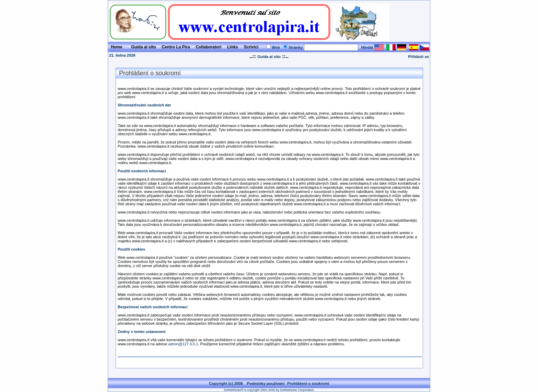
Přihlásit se (419, 57)
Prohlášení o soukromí (308, 383)
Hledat (367, 47)
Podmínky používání (266, 383)
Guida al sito (269, 57)
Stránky (296, 47)
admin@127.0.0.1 (183, 344)
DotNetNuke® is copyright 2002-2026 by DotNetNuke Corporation (269, 390)
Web (276, 47)
